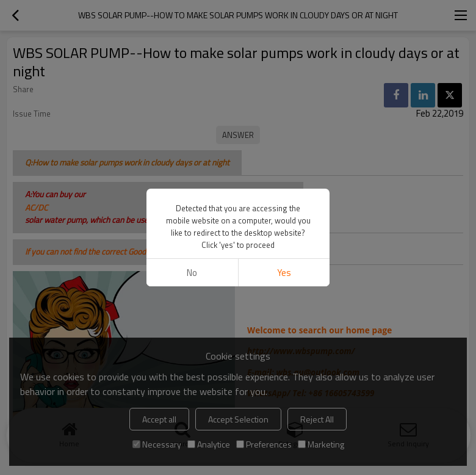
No (192, 273)
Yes (284, 273)
